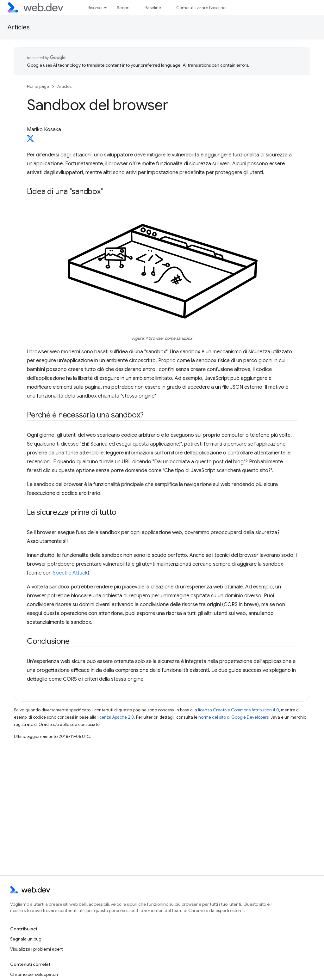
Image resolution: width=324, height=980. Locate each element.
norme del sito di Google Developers (234, 717)
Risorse (95, 8)
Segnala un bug (26, 939)
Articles (19, 27)
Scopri (123, 8)
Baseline (153, 8)
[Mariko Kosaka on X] (30, 140)
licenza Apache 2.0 (116, 717)
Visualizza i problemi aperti (37, 949)
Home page (38, 86)
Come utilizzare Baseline (201, 8)
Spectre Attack (70, 573)
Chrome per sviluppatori (34, 974)
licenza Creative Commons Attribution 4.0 (239, 710)
